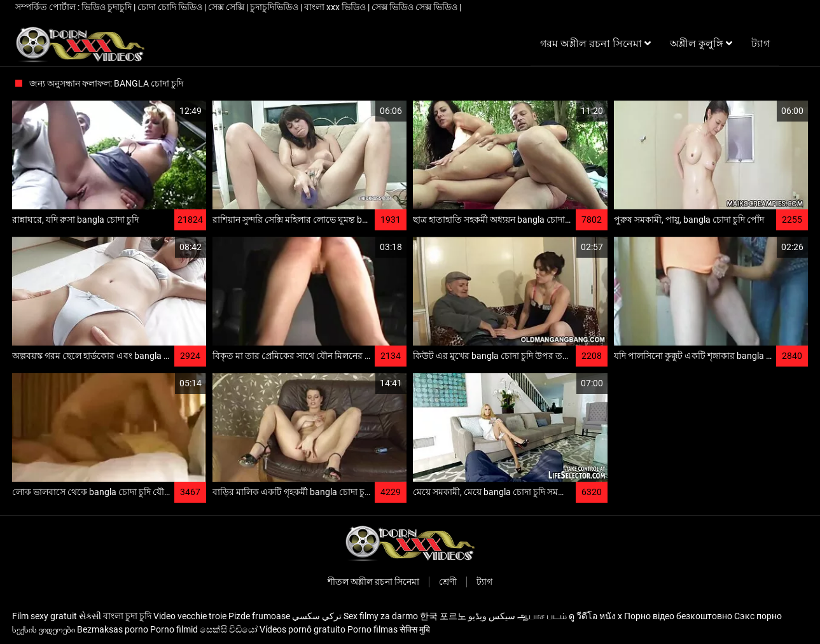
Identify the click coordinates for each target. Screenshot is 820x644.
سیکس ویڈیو (492, 616)
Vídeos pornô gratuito (302, 629)
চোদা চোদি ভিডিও (171, 7)
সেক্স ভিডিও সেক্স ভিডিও (415, 7)
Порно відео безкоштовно (678, 616)
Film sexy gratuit (45, 616)
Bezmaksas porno (113, 629)
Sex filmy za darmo (381, 616)
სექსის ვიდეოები (44, 629)
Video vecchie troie (190, 616)
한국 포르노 (443, 616)
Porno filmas (372, 629)
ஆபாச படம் (542, 616)
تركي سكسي (317, 616)
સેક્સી (90, 616)
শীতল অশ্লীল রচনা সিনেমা (373, 582)
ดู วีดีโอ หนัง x (595, 616)
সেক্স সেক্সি (227, 7)
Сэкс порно (758, 616)
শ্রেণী (448, 582)
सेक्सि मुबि (415, 629)
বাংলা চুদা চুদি (127, 616)
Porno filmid (174, 629)
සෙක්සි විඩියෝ (229, 629)
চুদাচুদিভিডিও (275, 7)
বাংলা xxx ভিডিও (336, 7)
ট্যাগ (484, 582)
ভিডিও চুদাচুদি (108, 7)
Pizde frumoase (259, 616)
